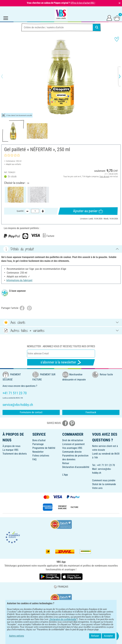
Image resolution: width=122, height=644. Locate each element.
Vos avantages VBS (72, 448)
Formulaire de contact (31, 412)
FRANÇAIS (61, 587)
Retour (66, 463)
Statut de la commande (104, 484)
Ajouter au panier (88, 211)
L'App (65, 475)
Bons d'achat (39, 440)
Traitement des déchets (15, 454)
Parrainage (38, 444)
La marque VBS (10, 450)
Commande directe (72, 452)
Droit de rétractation (73, 440)
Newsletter (38, 452)
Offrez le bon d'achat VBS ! (83, 3)
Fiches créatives (41, 456)
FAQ (34, 459)
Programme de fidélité (44, 448)
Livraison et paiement (73, 444)
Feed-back (91, 412)
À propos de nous (11, 446)
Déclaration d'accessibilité (76, 467)
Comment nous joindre (104, 480)
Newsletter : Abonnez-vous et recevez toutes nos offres (61, 346)
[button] (5, 76)
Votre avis (97, 488)
